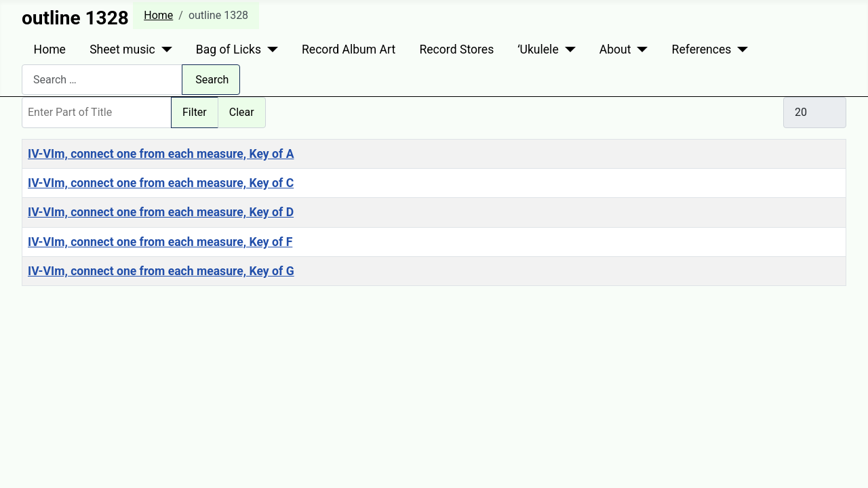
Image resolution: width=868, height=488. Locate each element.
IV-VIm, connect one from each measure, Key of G (161, 271)
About (615, 49)
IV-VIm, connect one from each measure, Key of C (161, 183)
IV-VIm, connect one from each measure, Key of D (161, 212)
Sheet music (122, 49)
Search (212, 80)
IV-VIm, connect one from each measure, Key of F (160, 242)
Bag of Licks (229, 49)
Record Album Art (349, 49)
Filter (195, 112)
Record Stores (456, 49)
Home (50, 49)
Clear (242, 112)
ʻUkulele (538, 49)
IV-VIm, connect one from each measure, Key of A (161, 154)
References (702, 49)
